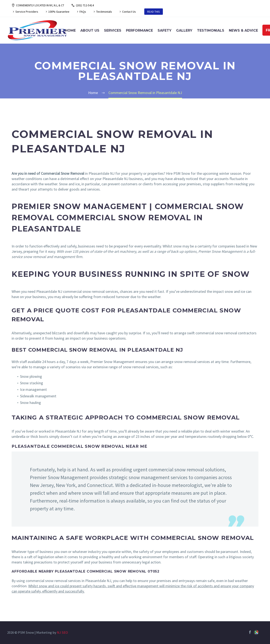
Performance (139, 30)
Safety (165, 30)
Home (70, 30)
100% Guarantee (59, 12)
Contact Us (129, 12)
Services (113, 30)
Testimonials (104, 12)
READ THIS (154, 12)
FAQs (83, 12)
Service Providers (27, 12)
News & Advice (243, 30)
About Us (90, 30)
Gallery (184, 30)
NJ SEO (62, 633)
